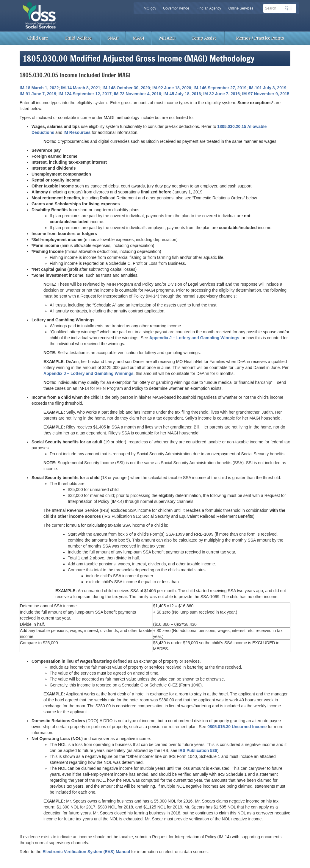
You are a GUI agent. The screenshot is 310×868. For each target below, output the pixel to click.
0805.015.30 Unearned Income (237, 727)
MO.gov (150, 8)
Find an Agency (209, 8)
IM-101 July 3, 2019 (267, 88)
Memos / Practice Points (260, 38)
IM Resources (77, 132)
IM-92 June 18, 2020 (172, 88)
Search (288, 8)
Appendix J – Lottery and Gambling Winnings (194, 338)
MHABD (167, 38)
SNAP (113, 38)
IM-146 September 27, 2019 (220, 88)
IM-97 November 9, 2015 (266, 94)
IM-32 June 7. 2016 (221, 94)
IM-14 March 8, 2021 (81, 88)
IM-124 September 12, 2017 (85, 94)
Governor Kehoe (176, 8)
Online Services (241, 8)
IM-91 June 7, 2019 (38, 94)
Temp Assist (204, 38)
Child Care (38, 38)
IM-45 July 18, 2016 (182, 94)
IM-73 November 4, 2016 (138, 94)
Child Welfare (78, 38)
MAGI (138, 38)
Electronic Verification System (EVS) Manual (86, 852)
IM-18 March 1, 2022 (39, 88)
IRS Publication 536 (198, 750)
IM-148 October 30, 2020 (126, 88)
